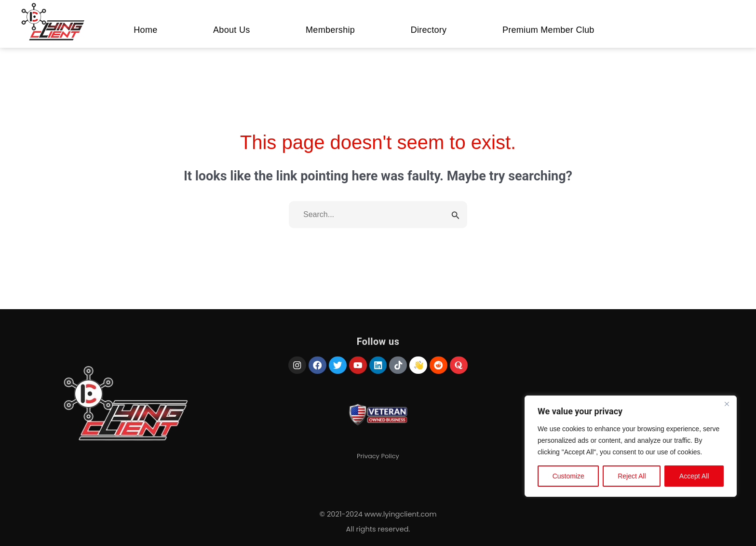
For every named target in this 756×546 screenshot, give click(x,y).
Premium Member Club (548, 30)
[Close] (727, 404)
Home (145, 30)
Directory (429, 30)
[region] (631, 446)
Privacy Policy (378, 457)
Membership (330, 30)
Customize (568, 476)
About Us (231, 30)
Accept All (694, 476)
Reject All (632, 476)
